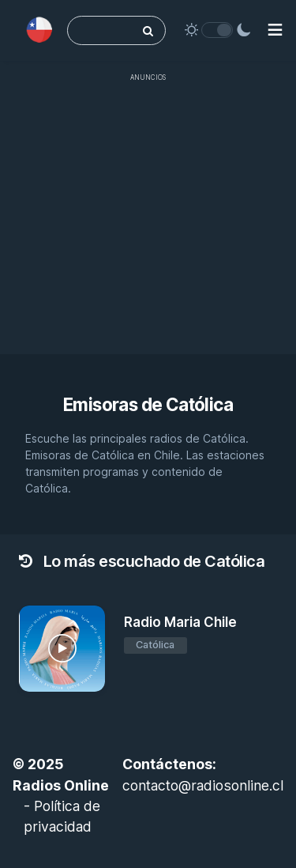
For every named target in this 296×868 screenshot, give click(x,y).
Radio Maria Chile (180, 622)
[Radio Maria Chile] (62, 649)
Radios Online (61, 785)
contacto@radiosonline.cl (203, 785)
